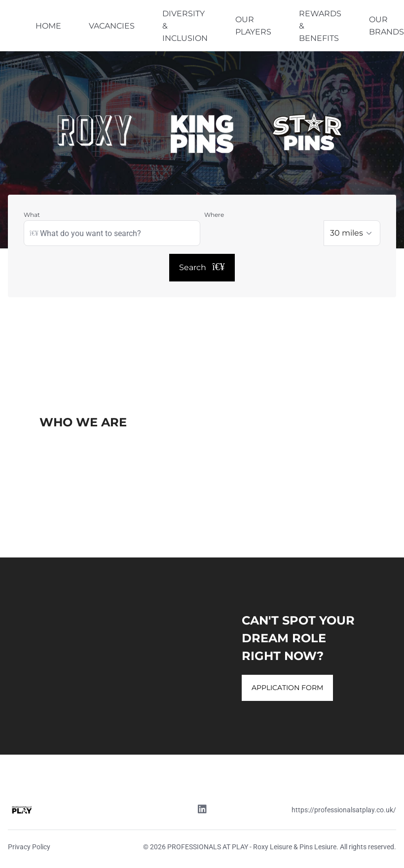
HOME (48, 26)
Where (214, 215)
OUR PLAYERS (253, 26)
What (32, 215)
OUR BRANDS (386, 26)
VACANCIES (112, 26)
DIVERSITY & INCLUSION (185, 26)
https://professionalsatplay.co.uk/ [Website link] (344, 810)
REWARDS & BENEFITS (320, 26)
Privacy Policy (29, 847)
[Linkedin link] (202, 810)
